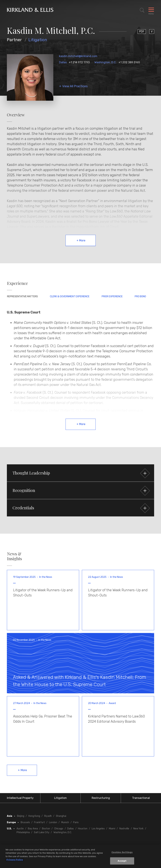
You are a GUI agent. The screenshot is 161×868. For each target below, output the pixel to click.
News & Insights (14, 556)
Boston (46, 829)
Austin (20, 829)
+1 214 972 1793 (79, 62)
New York (138, 829)
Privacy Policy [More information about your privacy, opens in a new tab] (15, 860)
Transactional (141, 798)
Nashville (124, 829)
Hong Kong (34, 816)
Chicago (59, 829)
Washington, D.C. (105, 62)
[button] (80, 473)
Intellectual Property (20, 798)
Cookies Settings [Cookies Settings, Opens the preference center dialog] (122, 853)
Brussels (25, 822)
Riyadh (48, 816)
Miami (112, 829)
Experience (17, 283)
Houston (83, 829)
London (53, 822)
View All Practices (75, 86)
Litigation (38, 40)
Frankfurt (39, 822)
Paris (76, 822)
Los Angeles (98, 829)
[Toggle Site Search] (142, 10)
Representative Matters (22, 296)
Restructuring (101, 798)
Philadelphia (23, 832)
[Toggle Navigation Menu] (151, 10)
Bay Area (33, 829)
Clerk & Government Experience (70, 296)
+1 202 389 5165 (129, 62)
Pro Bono (140, 296)
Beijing (21, 816)
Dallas (63, 62)
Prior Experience (112, 296)
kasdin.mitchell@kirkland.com (78, 56)
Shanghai (61, 816)
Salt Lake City (42, 832)
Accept (122, 861)
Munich (65, 822)
